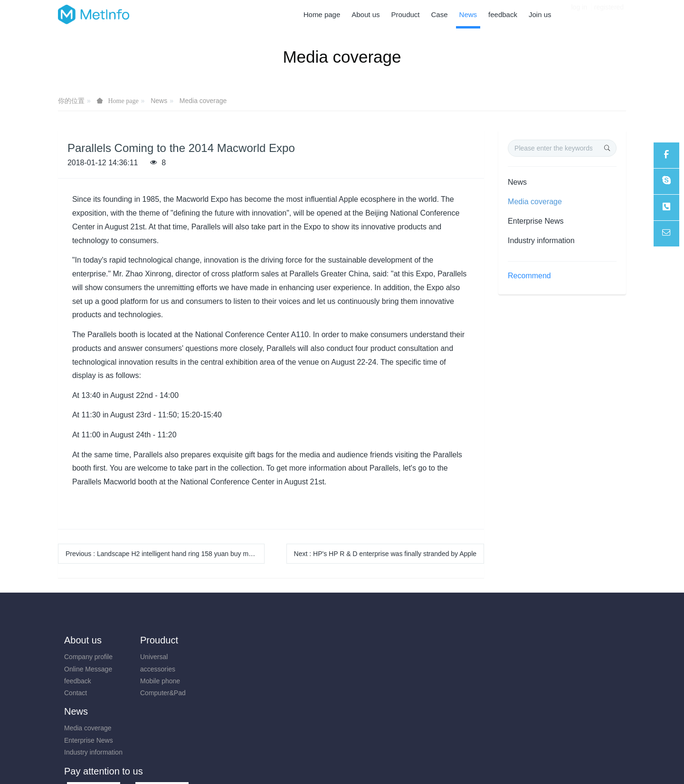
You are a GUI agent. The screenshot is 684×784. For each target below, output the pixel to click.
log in (579, 14)
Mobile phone (155, 681)
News (159, 101)
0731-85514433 (530, 662)
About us (83, 640)
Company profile (88, 657)
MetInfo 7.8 (327, 764)
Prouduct (154, 640)
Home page (322, 14)
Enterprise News (536, 221)
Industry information (541, 241)
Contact (76, 693)
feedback (78, 681)
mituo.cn (399, 764)
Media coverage (203, 101)
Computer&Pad (158, 693)
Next (385, 554)
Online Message (88, 669)
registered (609, 14)
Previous (165, 554)
